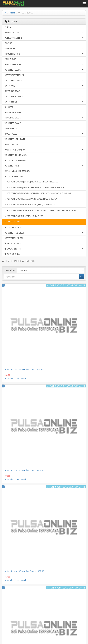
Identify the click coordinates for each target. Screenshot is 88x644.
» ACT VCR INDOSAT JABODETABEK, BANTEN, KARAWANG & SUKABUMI (34, 188)
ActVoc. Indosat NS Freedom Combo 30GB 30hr (25, 470)
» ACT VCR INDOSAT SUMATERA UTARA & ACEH (24, 216)
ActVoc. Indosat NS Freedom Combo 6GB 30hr (25, 369)
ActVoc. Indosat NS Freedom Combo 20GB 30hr (25, 571)
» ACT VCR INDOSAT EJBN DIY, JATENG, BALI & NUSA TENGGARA (31, 182)
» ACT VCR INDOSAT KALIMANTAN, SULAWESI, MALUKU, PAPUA (31, 199)
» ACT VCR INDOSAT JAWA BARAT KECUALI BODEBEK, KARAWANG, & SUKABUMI (38, 193)
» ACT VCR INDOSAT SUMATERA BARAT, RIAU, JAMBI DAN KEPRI (31, 205)
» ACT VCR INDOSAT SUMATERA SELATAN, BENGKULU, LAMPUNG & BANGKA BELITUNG (41, 210)
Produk (12, 13)
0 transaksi (9, 378)
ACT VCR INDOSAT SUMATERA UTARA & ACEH (66, 285)
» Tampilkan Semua (13, 222)
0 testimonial (20, 378)
